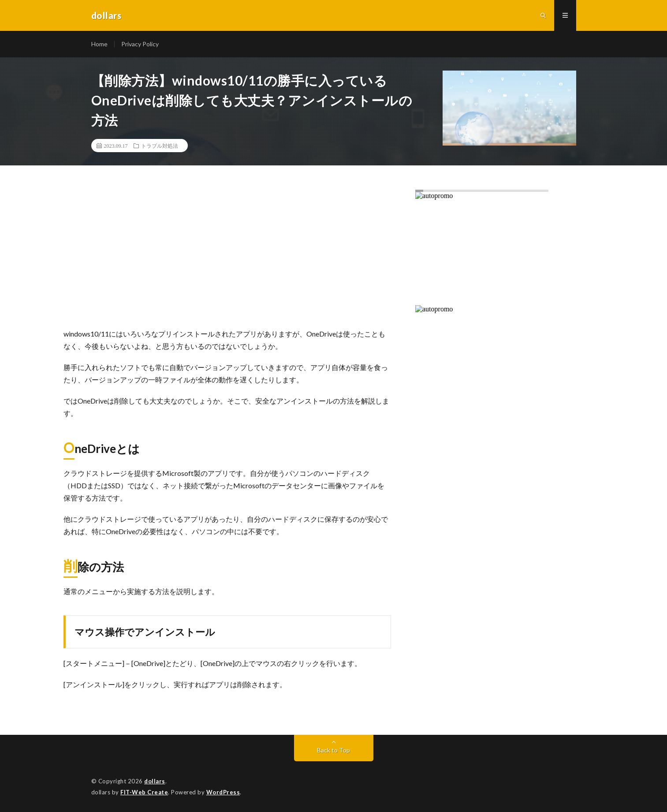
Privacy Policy (140, 44)
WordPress (223, 792)
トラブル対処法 (160, 146)
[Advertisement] (227, 257)
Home (99, 44)
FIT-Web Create (144, 792)
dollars (155, 781)
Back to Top (333, 750)
